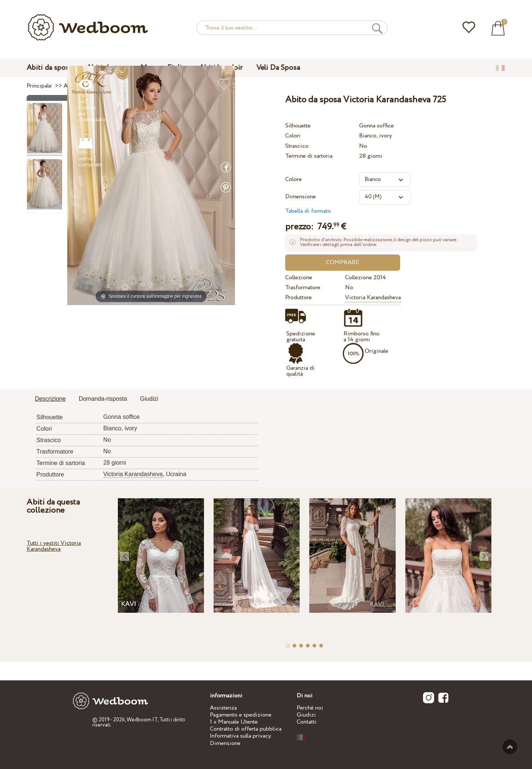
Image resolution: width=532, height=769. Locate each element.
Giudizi (306, 715)
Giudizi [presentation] (149, 399)
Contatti (307, 722)
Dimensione (301, 197)
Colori (293, 136)
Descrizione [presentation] (50, 399)
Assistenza (223, 708)
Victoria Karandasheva (373, 298)
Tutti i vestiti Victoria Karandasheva (54, 546)
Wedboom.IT (142, 720)
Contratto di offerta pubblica (246, 729)
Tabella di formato (308, 211)
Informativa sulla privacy (241, 736)
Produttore (299, 298)
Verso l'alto (510, 747)
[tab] (50, 399)
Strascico (297, 146)
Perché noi (310, 708)
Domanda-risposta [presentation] (103, 399)
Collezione (299, 278)
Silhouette (298, 126)
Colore (294, 179)
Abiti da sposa (50, 68)
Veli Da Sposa (278, 68)
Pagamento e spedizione (241, 715)
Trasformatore (303, 288)
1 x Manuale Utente (234, 722)
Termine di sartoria (309, 156)
